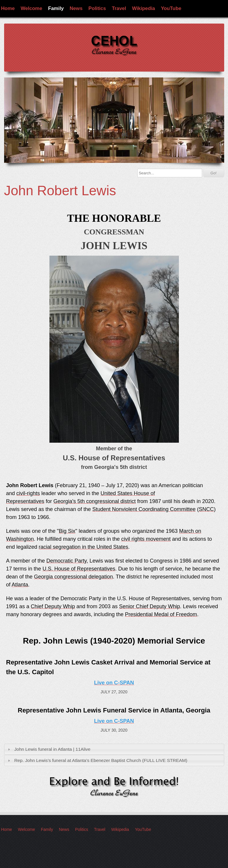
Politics (97, 8)
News (76, 8)
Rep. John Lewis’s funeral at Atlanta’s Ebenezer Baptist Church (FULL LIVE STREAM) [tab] (97, 760)
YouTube (171, 8)
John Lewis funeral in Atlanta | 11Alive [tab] (48, 749)
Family (56, 8)
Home (8, 8)
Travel (119, 8)
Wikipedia (144, 8)
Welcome (31, 8)
